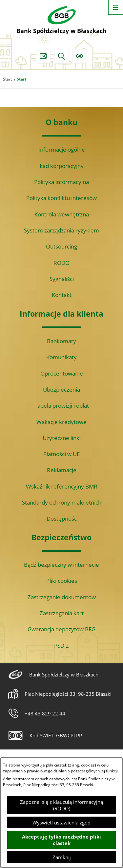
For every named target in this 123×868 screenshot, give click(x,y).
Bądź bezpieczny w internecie (61, 565)
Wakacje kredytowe (61, 422)
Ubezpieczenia (61, 389)
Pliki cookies (62, 581)
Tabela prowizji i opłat (62, 406)
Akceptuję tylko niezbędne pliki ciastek (61, 840)
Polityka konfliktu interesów (61, 198)
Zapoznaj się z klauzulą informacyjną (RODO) (61, 805)
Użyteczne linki (62, 438)
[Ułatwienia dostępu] (80, 56)
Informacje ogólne (62, 149)
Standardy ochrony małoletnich (62, 502)
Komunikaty (61, 357)
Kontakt (62, 295)
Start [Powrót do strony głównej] (7, 79)
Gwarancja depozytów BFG (61, 629)
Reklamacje (62, 470)
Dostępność (62, 518)
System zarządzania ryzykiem (61, 230)
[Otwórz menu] (116, 7)
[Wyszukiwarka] (61, 56)
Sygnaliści (62, 279)
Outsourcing (61, 246)
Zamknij (62, 857)
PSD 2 (61, 646)
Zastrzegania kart (62, 613)
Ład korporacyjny (62, 166)
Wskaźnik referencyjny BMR (62, 486)
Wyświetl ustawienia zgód (61, 822)
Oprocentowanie (62, 373)
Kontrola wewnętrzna (62, 214)
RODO (61, 263)
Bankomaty (61, 341)
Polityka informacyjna (61, 182)
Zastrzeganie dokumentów (62, 597)
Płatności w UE (61, 454)
